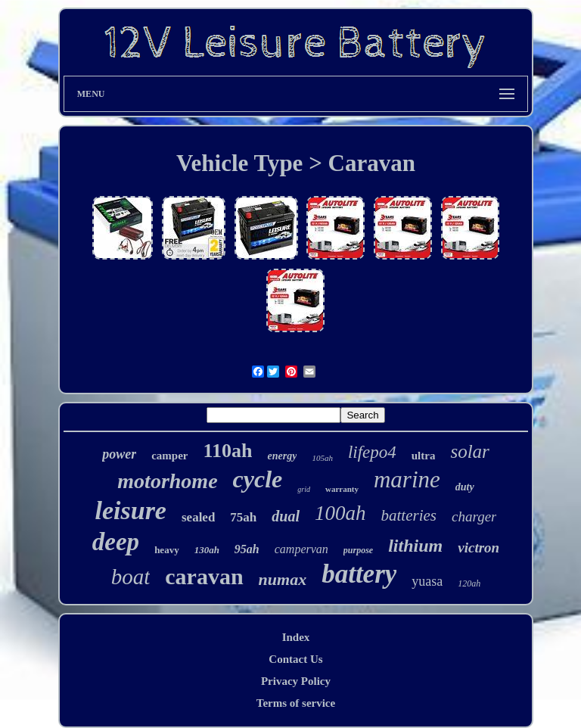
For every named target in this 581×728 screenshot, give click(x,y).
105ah (322, 458)
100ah (340, 513)
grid (304, 489)
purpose (358, 550)
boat (131, 577)
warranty (342, 489)
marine (407, 479)
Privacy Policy (296, 681)
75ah (243, 517)
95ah (247, 549)
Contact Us (295, 659)
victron (478, 548)
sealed (198, 517)
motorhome (167, 481)
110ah (227, 451)
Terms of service (296, 703)
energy (282, 456)
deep (116, 542)
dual (286, 516)
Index (296, 637)
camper (169, 456)
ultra (424, 456)
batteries (409, 515)
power (119, 454)
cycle (258, 479)
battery (359, 574)
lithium (415, 546)
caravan (204, 576)
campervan (301, 549)
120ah (469, 583)
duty (465, 487)
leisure (131, 510)
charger (474, 516)
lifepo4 (372, 452)
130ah (207, 550)
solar (469, 451)
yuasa (427, 581)
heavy (167, 550)
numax (283, 579)
